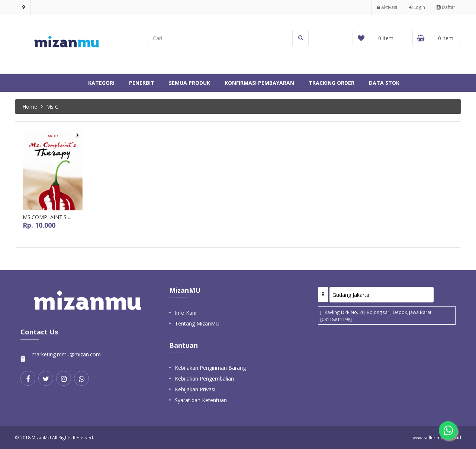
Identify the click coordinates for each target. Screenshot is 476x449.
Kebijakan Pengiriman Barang (210, 368)
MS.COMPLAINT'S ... (47, 217)
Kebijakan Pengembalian (204, 379)
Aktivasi (387, 7)
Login (417, 7)
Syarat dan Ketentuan (201, 400)
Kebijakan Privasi (195, 389)
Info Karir (186, 313)
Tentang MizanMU (197, 323)
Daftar (446, 7)
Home (30, 107)
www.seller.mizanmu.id (437, 437)
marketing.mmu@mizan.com (66, 354)
